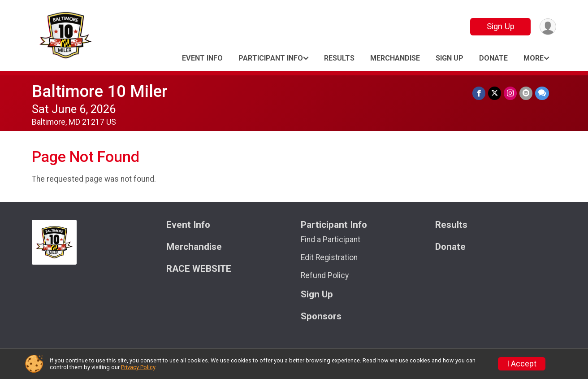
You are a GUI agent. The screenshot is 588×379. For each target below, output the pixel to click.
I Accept (522, 364)
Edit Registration (329, 257)
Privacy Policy (138, 367)
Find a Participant (331, 240)
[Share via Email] (526, 93)
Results (339, 58)
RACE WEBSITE (199, 269)
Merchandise (395, 58)
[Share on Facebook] (479, 93)
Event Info (202, 58)
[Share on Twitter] (495, 93)
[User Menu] (548, 27)
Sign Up (501, 26)
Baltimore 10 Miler (100, 91)
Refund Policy (325, 275)
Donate (493, 58)
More (534, 58)
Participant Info (271, 58)
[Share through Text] (542, 93)
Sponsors (321, 316)
